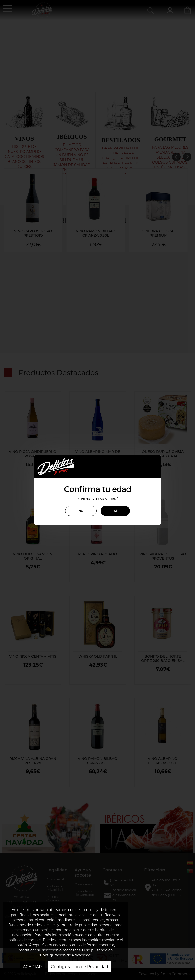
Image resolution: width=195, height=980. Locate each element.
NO (81, 511)
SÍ (115, 511)
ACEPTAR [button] (32, 967)
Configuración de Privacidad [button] (79, 967)
